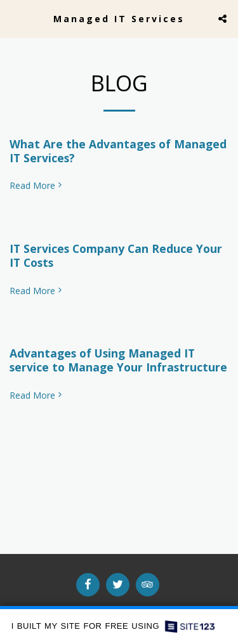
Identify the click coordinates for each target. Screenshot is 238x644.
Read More (37, 186)
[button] (14, 18)
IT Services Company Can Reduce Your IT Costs (116, 255)
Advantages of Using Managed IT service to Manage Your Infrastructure (118, 360)
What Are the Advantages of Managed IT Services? (118, 151)
